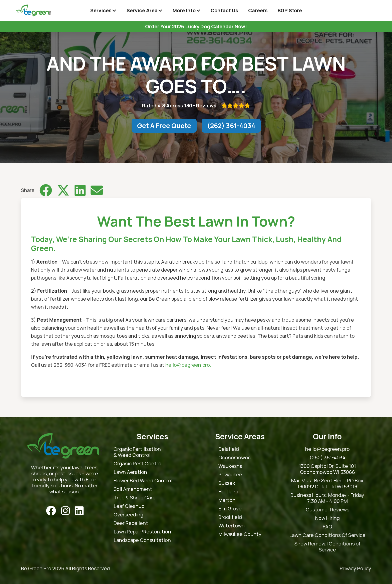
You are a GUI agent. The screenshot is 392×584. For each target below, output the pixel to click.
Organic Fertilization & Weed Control (137, 452)
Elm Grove (230, 509)
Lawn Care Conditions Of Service (327, 535)
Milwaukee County (240, 534)
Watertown (232, 526)
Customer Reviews (327, 510)
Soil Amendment (133, 489)
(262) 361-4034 (231, 126)
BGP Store (290, 10)
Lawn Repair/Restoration (142, 532)
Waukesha (230, 466)
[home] (33, 11)
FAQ (327, 527)
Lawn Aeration (130, 472)
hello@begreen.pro (327, 449)
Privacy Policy (355, 569)
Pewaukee (230, 475)
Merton (227, 500)
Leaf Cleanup (129, 506)
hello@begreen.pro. (188, 365)
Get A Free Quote (164, 126)
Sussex (227, 483)
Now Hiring (327, 518)
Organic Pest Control (138, 464)
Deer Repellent (131, 523)
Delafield (229, 449)
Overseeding (128, 515)
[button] (103, 11)
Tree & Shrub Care (135, 498)
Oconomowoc (235, 458)
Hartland (228, 492)
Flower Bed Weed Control (143, 481)
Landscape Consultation (142, 540)
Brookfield (230, 517)
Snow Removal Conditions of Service (327, 547)
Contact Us (224, 10)
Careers (258, 10)
